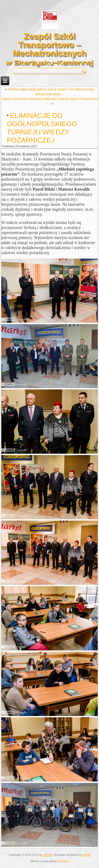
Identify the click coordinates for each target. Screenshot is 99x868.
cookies (63, 861)
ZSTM (47, 855)
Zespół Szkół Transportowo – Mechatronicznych (49, 45)
